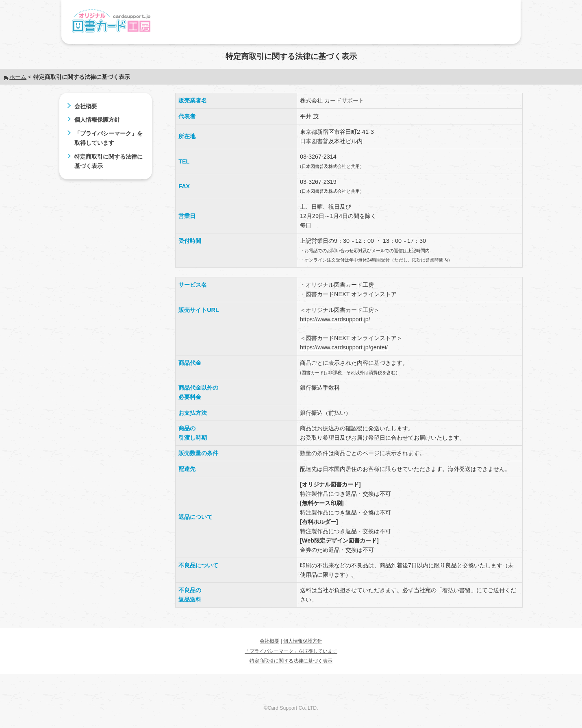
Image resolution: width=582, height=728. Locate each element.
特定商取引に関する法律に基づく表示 (291, 661)
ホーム (18, 77)
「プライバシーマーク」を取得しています (291, 651)
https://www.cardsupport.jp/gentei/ (344, 347)
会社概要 (86, 106)
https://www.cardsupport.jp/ (335, 319)
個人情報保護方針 (97, 120)
